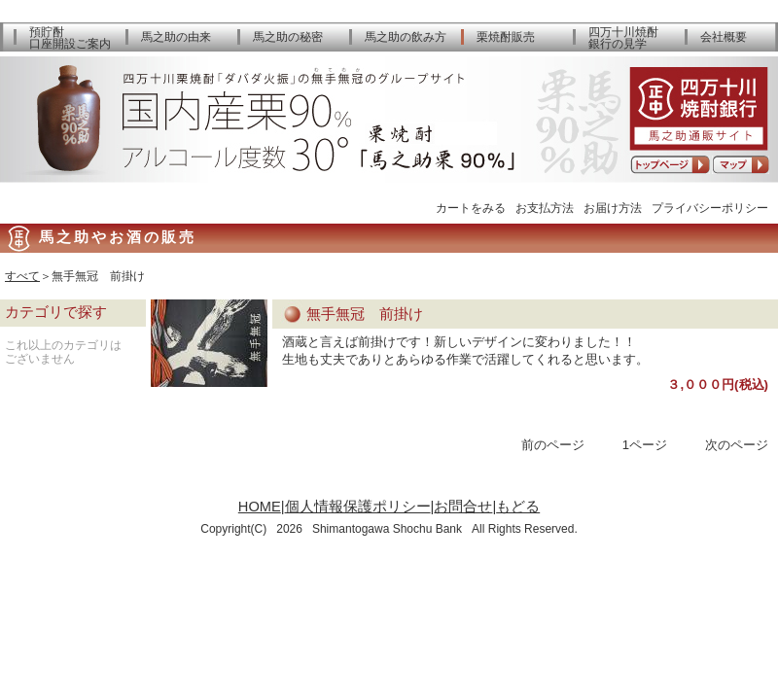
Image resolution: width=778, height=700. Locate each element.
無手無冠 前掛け (365, 314)
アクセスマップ (741, 165)
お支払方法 (545, 208)
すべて (22, 276)
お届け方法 (613, 208)
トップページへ (670, 165)
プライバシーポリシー (710, 208)
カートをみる (471, 208)
